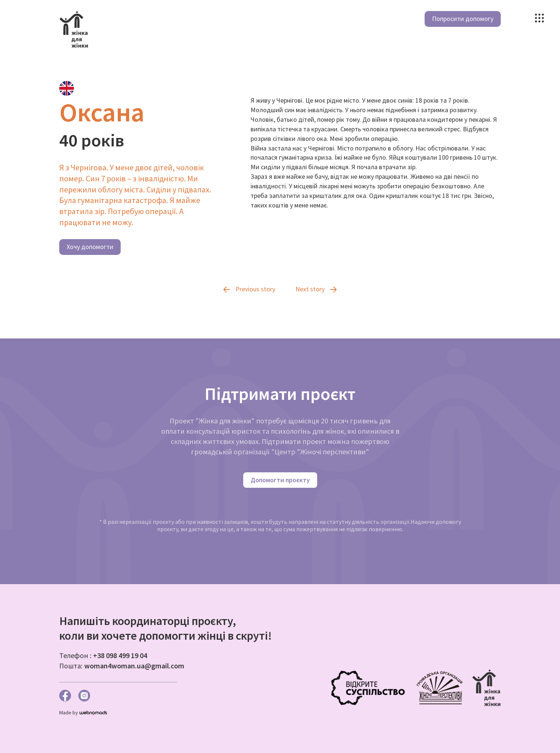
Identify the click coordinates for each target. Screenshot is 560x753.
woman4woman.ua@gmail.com (134, 666)
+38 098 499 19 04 (120, 655)
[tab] (67, 88)
